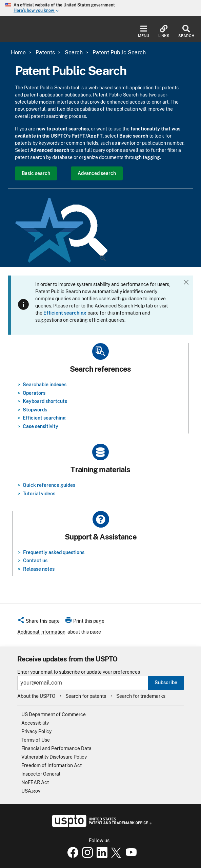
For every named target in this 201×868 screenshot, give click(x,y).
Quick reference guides (49, 485)
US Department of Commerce (54, 714)
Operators (34, 393)
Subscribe (166, 683)
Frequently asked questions (54, 552)
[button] (38, 622)
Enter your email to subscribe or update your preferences (79, 672)
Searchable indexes (45, 385)
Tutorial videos (39, 494)
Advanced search (97, 173)
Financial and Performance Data (56, 748)
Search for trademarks (141, 696)
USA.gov (31, 791)
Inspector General (41, 774)
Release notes (39, 569)
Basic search (36, 173)
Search (186, 31)
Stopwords (35, 410)
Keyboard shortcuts (45, 401)
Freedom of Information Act (52, 765)
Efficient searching (44, 418)
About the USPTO (36, 696)
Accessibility (35, 723)
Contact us (35, 561)
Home (18, 52)
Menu (144, 31)
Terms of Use (36, 740)
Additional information (41, 632)
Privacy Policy (36, 731)
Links (164, 31)
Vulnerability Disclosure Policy (54, 757)
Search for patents (86, 696)
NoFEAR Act (35, 782)
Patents (45, 52)
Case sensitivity (41, 426)
